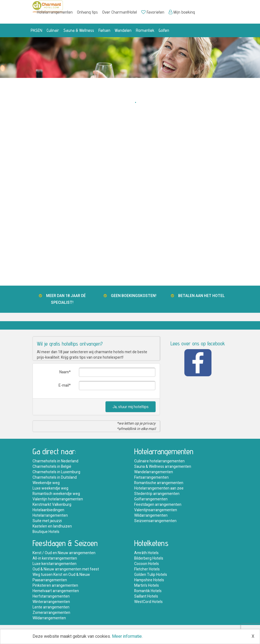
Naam (64, 372)
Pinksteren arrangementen (55, 585)
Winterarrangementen (51, 602)
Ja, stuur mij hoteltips (131, 407)
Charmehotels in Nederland (55, 461)
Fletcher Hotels (147, 569)
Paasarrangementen (50, 580)
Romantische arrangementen (159, 483)
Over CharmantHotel (120, 12)
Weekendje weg (46, 483)
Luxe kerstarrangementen (54, 564)
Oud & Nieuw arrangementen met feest (66, 569)
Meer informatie (127, 636)
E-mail (64, 385)
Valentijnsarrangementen (156, 510)
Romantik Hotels (148, 591)
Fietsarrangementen (151, 477)
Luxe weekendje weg (50, 488)
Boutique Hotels (46, 532)
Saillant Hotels (146, 596)
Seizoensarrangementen (155, 521)
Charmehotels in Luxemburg (56, 472)
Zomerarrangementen (51, 613)
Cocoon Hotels (147, 564)
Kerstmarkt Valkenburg (52, 505)
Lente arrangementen (51, 607)
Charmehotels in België (52, 467)
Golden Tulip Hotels (151, 575)
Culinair (53, 30)
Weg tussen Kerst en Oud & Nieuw (61, 575)
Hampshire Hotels (149, 580)
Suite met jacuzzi (47, 521)
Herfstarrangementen (51, 596)
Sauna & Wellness (79, 30)
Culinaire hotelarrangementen (159, 461)
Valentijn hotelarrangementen (58, 499)
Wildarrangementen (151, 515)
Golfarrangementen (151, 499)
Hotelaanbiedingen (48, 510)
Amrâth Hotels (146, 553)
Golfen (164, 30)
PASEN (36, 30)
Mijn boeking (182, 12)
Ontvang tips (87, 12)
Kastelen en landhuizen (52, 526)
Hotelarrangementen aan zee (159, 488)
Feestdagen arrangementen (158, 505)
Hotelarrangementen (55, 12)
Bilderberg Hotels (149, 558)
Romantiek (145, 30)
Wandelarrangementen (154, 472)
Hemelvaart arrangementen (56, 591)
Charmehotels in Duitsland (55, 477)
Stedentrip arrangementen (157, 494)
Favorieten (153, 12)
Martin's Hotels (147, 585)
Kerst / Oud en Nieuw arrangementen (64, 553)
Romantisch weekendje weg (56, 494)
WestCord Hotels (148, 602)
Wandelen (123, 30)
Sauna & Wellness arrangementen (163, 467)
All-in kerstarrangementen (55, 558)
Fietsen (104, 30)
